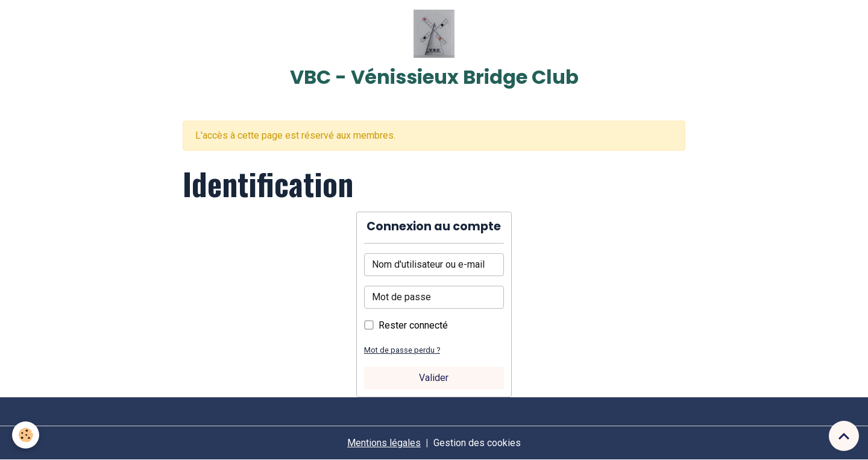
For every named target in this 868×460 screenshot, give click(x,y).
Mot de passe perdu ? (402, 350)
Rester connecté (413, 325)
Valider (434, 378)
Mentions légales (384, 443)
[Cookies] (26, 435)
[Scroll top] (844, 436)
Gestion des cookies (477, 443)
